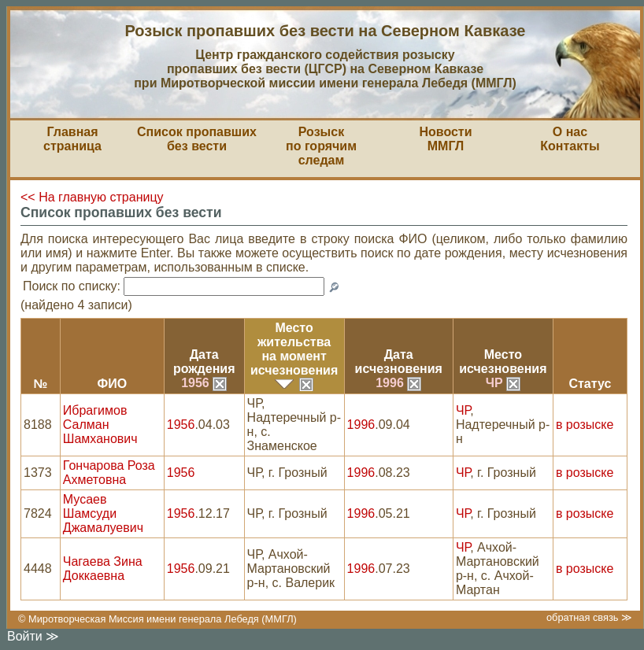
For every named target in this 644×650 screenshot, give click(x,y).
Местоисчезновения (503, 362)
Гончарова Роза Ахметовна (109, 473)
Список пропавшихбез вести (197, 139)
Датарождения (204, 362)
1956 (204, 383)
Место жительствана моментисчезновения (294, 349)
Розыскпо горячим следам (321, 146)
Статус (590, 384)
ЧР (503, 383)
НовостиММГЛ (445, 139)
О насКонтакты (570, 139)
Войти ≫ (33, 636)
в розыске (585, 425)
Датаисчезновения (399, 362)
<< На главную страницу (92, 197)
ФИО (112, 384)
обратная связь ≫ (589, 617)
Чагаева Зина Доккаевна (103, 569)
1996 (398, 383)
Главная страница (72, 139)
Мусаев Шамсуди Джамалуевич (103, 513)
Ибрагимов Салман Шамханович (100, 425)
